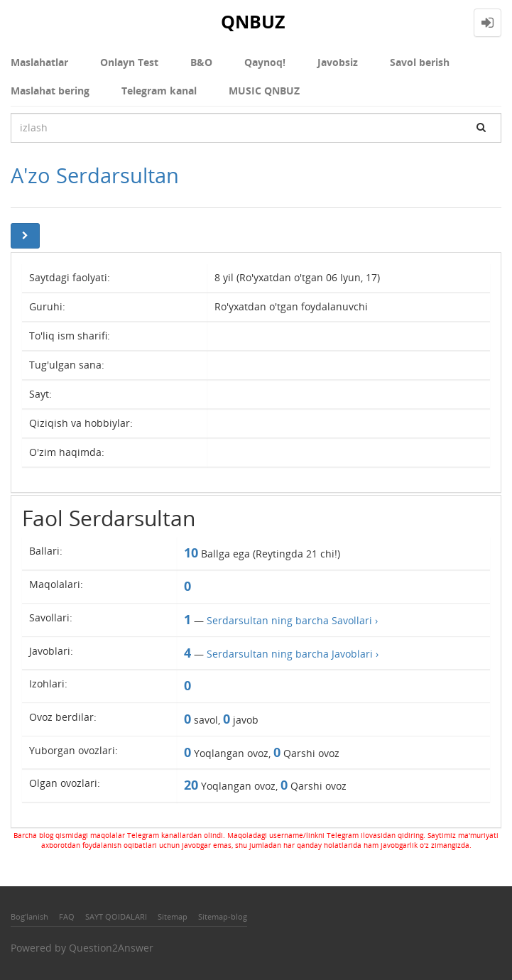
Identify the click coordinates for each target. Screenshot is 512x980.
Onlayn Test (129, 62)
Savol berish (420, 62)
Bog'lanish (29, 916)
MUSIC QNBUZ (264, 91)
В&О (201, 62)
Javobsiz (338, 62)
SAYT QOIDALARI (116, 916)
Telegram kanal (159, 91)
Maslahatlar (39, 62)
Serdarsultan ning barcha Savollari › (292, 620)
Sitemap (173, 916)
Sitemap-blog (223, 916)
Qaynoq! (265, 62)
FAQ (67, 916)
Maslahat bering (50, 91)
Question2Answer (111, 948)
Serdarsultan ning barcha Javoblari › (293, 654)
